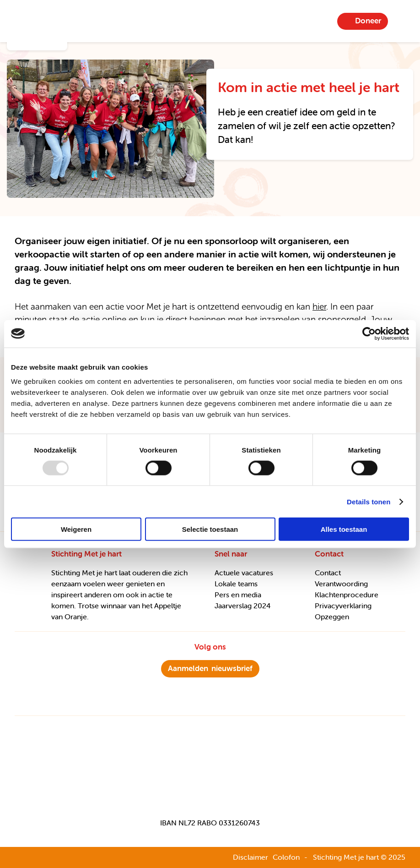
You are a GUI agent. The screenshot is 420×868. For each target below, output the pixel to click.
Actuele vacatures (244, 573)
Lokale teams (236, 584)
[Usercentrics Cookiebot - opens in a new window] (369, 333)
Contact (328, 573)
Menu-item (402, 21)
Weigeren (76, 529)
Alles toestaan (344, 529)
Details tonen (369, 501)
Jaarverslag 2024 (243, 606)
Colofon (286, 857)
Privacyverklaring (343, 606)
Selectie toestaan (210, 529)
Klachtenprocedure (347, 595)
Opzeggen (332, 617)
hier (319, 307)
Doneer (368, 21)
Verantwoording (341, 584)
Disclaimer (250, 857)
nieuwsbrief (210, 668)
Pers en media (238, 595)
